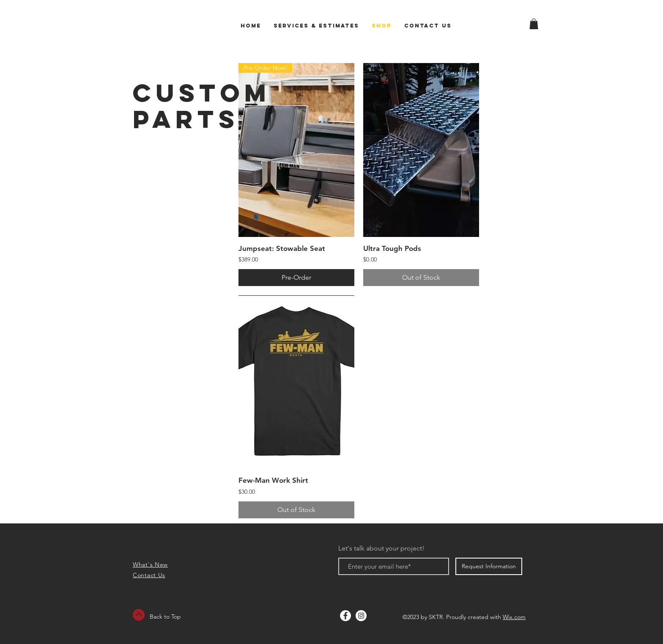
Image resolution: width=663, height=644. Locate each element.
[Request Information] (489, 566)
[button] (534, 24)
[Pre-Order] (296, 278)
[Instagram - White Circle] (361, 616)
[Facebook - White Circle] (345, 616)
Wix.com (514, 617)
